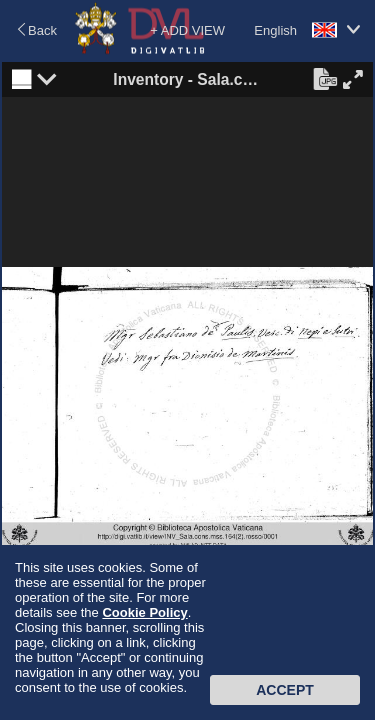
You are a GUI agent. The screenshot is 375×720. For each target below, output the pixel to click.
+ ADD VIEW (187, 30)
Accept (285, 690)
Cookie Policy (144, 612)
